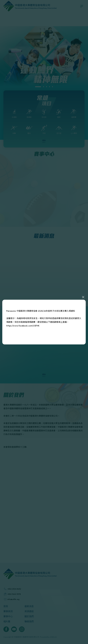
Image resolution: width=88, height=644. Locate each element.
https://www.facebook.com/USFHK (23, 326)
